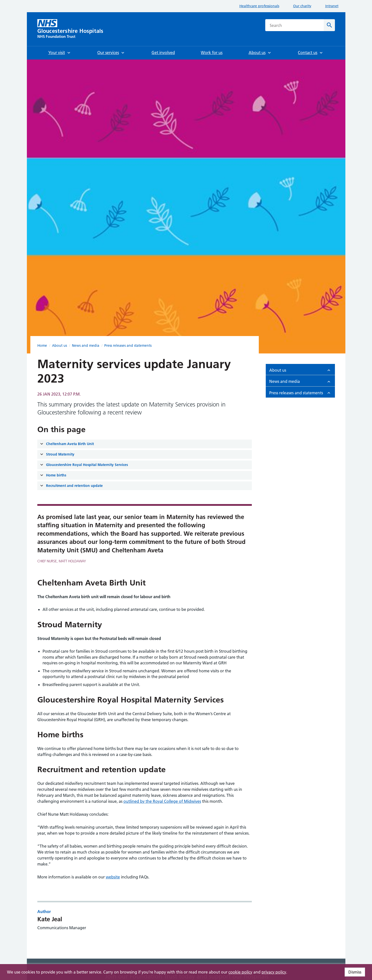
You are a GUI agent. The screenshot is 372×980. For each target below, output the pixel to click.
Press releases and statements (128, 346)
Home (42, 346)
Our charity (302, 6)
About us (59, 346)
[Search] (329, 25)
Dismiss (355, 972)
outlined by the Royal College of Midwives (162, 801)
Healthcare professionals (259, 6)
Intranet (332, 6)
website (113, 877)
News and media (86, 346)
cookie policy (240, 972)
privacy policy (274, 972)
